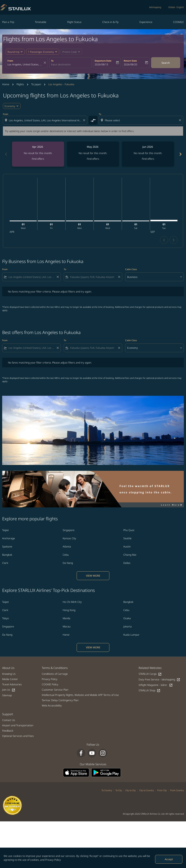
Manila (66, 618)
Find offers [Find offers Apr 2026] (38, 159)
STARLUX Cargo (150, 674)
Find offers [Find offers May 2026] (93, 159)
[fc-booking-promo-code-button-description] (70, 52)
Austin (127, 546)
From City (162, 790)
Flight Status (74, 22)
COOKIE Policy (50, 684)
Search (166, 63)
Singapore (69, 530)
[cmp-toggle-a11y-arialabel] (93, 120)
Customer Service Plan (55, 690)
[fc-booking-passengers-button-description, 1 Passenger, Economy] (41, 52)
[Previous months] (6, 154)
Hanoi (66, 635)
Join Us (9, 690)
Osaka (127, 618)
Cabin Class (131, 269)
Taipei (5, 530)
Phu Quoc (129, 530)
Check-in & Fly (110, 22)
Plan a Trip (8, 22)
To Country (107, 790)
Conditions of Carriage (55, 674)
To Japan (36, 84)
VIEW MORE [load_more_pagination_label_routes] (93, 576)
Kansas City (69, 538)
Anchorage (9, 538)
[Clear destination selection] (181, 120)
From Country (177, 790)
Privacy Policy (53, 860)
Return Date (130, 61)
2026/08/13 (101, 64)
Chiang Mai (130, 555)
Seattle (127, 538)
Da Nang (68, 563)
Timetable (41, 22)
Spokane (7, 546)
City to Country (147, 790)
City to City (131, 790)
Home (6, 84)
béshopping (155, 7)
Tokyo (5, 618)
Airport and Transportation (18, 725)
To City (119, 790)
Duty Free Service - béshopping (159, 680)
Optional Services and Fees (18, 736)
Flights (20, 84)
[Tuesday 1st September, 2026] (164, 221)
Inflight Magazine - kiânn (156, 685)
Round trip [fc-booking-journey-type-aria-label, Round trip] (13, 52)
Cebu (66, 555)
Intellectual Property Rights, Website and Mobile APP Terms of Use (80, 695)
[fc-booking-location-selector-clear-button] (45, 63)
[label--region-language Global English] (176, 7)
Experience (146, 22)
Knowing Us (9, 674)
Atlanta (67, 546)
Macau (67, 626)
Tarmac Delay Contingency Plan (60, 700)
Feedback (8, 731)
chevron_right (174, 240)
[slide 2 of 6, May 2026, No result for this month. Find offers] (93, 154)
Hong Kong (69, 610)
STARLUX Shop (149, 691)
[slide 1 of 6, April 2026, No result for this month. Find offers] (38, 154)
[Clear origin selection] (85, 120)
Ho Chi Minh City (72, 602)
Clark (5, 563)
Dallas (127, 563)
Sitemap (7, 695)
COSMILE (178, 22)
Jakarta (128, 626)
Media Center (10, 679)
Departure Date (103, 61)
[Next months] (180, 154)
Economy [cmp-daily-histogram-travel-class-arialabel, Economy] (10, 106)
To (52, 61)
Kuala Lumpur (131, 635)
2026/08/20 (130, 64)
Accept (169, 859)
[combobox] (25, 64)
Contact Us (9, 720)
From (10, 61)
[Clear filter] (58, 277)
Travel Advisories (12, 684)
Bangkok (7, 555)
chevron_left (164, 240)
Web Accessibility (52, 705)
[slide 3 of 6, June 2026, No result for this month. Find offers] (148, 154)
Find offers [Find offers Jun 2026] (148, 159)
